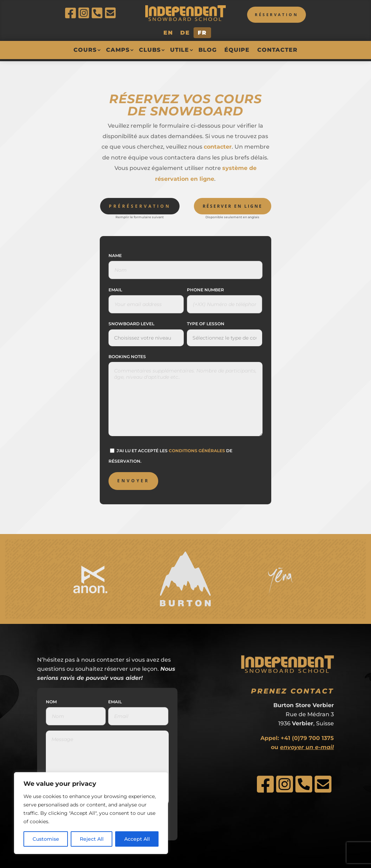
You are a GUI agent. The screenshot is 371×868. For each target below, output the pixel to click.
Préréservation (140, 204)
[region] (91, 813)
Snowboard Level (131, 322)
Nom (51, 700)
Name (115, 253)
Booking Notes (127, 354)
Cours (85, 50)
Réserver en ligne (233, 204)
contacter (218, 145)
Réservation (273, 15)
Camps (118, 50)
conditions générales (197, 449)
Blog (208, 50)
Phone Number (205, 288)
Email (115, 288)
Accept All (137, 839)
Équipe (237, 50)
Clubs (150, 50)
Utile (180, 50)
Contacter (277, 50)
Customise (46, 839)
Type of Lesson (206, 322)
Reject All (92, 839)
